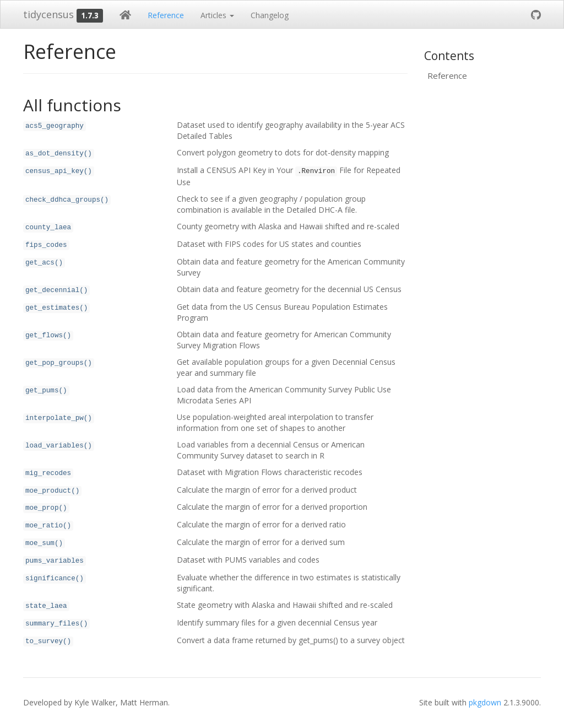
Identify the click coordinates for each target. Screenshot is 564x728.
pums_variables (55, 561)
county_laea (48, 228)
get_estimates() (56, 308)
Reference (166, 15)
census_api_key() (59, 171)
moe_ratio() (48, 526)
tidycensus (48, 14)
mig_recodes (48, 473)
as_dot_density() (59, 154)
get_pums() (46, 391)
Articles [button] (217, 15)
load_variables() (59, 446)
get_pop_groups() (59, 363)
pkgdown (485, 702)
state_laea (46, 606)
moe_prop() (46, 508)
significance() (55, 579)
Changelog (270, 15)
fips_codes (46, 245)
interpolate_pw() (59, 418)
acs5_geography (55, 126)
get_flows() (48, 336)
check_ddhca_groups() (67, 200)
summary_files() (56, 624)
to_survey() (48, 641)
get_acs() (44, 263)
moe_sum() (44, 543)
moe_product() (52, 491)
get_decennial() (56, 290)
